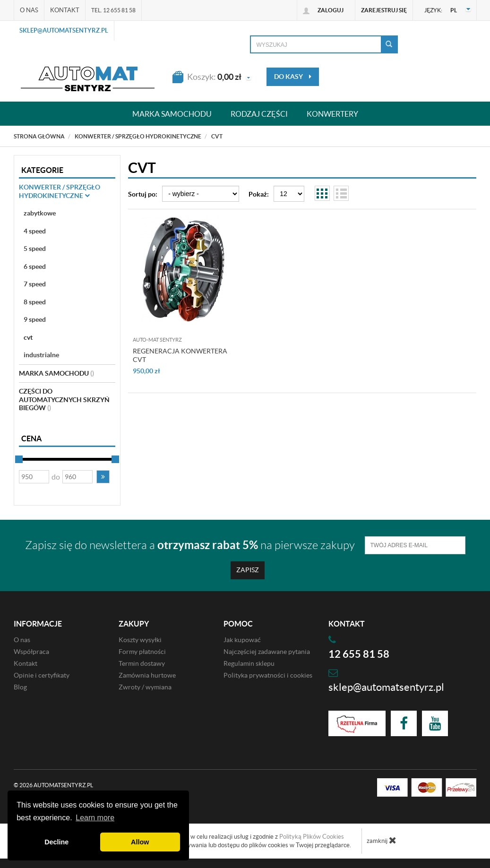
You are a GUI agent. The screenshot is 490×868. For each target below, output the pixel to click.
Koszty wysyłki (140, 640)
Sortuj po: (143, 194)
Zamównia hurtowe (147, 675)
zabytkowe (40, 213)
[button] (103, 477)
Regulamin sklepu (249, 663)
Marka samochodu (172, 114)
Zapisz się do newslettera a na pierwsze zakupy (190, 545)
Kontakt (65, 10)
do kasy (293, 77)
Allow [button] (140, 842)
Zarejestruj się (384, 10)
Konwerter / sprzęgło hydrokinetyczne (60, 191)
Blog (20, 687)
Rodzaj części (259, 114)
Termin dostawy (142, 663)
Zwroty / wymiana (145, 687)
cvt (28, 337)
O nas (29, 10)
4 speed (35, 231)
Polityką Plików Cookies (312, 837)
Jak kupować (242, 640)
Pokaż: (259, 194)
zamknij (382, 840)
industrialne (41, 355)
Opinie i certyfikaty (42, 675)
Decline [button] (56, 842)
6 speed (35, 266)
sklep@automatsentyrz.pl (64, 30)
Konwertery (332, 114)
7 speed (35, 284)
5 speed (35, 249)
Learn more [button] (95, 818)
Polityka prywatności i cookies (268, 675)
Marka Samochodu (56, 373)
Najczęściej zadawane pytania (267, 652)
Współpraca (31, 652)
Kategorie (42, 170)
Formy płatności (142, 652)
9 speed (35, 319)
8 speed (35, 302)
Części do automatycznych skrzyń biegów (64, 400)
